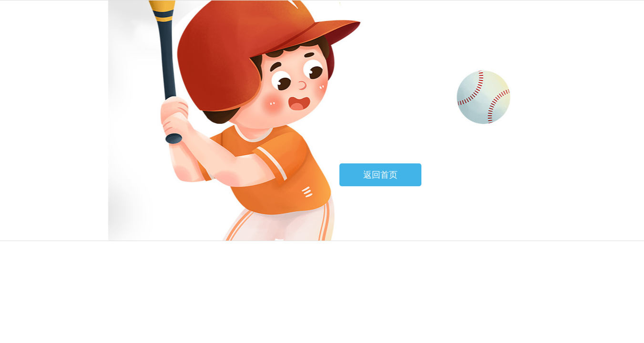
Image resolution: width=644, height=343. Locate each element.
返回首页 (380, 175)
